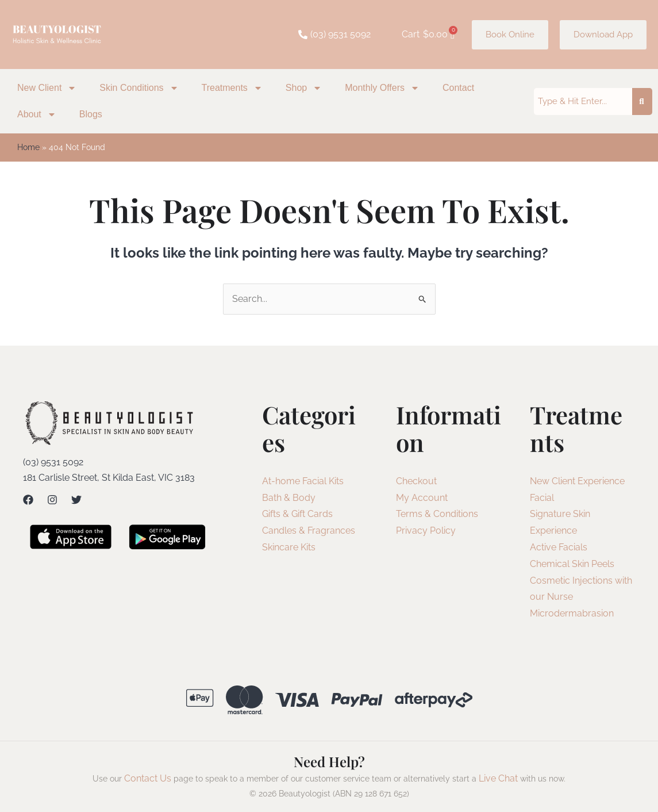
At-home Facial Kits (303, 481)
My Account (422, 498)
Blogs (91, 114)
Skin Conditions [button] (139, 88)
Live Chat (498, 778)
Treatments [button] (232, 88)
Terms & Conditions (437, 514)
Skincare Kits (289, 547)
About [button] (37, 114)
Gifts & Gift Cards (297, 514)
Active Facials (559, 547)
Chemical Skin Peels (572, 564)
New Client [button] (47, 88)
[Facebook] (28, 500)
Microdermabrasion (572, 613)
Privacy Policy (426, 531)
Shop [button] (304, 88)
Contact (458, 88)
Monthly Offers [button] (382, 88)
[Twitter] (76, 500)
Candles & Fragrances (309, 531)
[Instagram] (52, 500)
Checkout (416, 481)
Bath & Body (289, 498)
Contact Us (148, 778)
